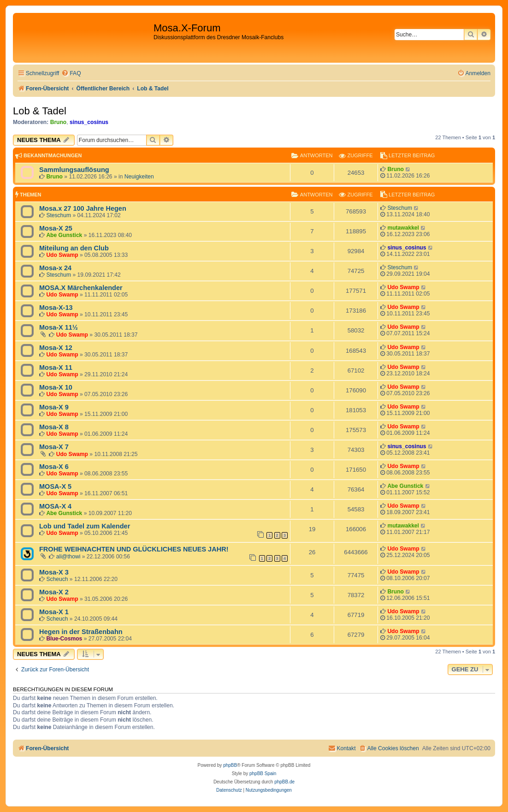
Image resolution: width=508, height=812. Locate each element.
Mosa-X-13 (56, 308)
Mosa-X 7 (54, 447)
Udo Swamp (62, 255)
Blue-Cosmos (64, 639)
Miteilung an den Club (74, 248)
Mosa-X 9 (54, 407)
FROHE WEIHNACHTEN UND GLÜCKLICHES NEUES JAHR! (134, 549)
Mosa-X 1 (54, 612)
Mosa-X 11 (56, 367)
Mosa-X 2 (54, 592)
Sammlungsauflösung (74, 170)
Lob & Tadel (40, 111)
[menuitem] (71, 74)
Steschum (59, 215)
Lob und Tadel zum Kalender (85, 526)
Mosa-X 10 (56, 387)
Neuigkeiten (139, 177)
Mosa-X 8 (54, 427)
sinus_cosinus (89, 122)
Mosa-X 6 (54, 467)
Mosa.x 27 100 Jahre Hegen (83, 208)
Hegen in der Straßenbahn (81, 632)
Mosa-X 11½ (59, 327)
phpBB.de (284, 782)
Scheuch (57, 579)
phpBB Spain (263, 773)
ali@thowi (68, 557)
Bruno (59, 122)
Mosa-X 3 (54, 572)
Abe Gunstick (64, 235)
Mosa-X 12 (56, 348)
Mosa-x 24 (55, 268)
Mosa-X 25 (56, 228)
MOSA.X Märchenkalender (81, 288)
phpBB (230, 765)
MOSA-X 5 (55, 486)
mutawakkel (403, 228)
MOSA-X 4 (55, 506)
